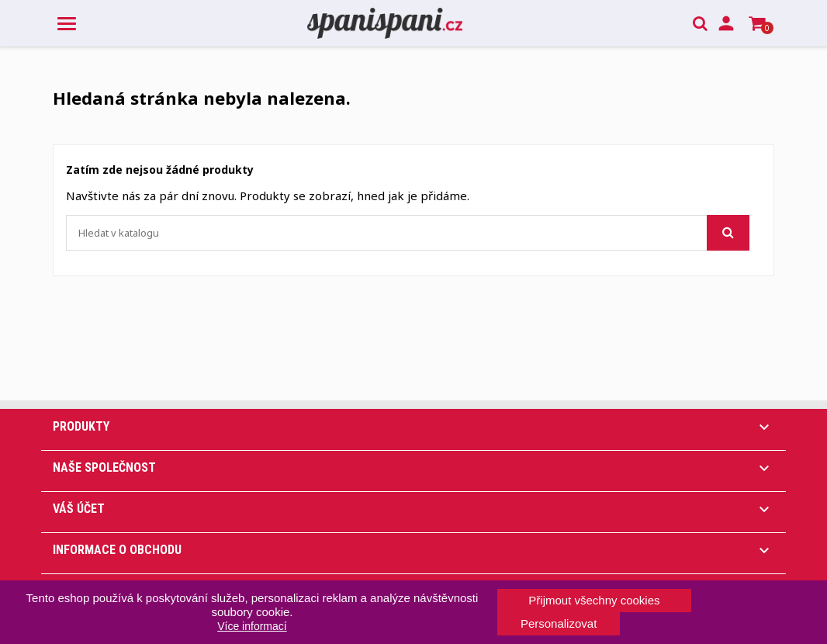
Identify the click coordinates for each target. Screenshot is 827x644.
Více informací (252, 626)
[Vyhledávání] (408, 233)
